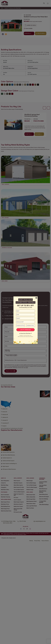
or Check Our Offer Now (25, 333)
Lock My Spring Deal (25, 330)
